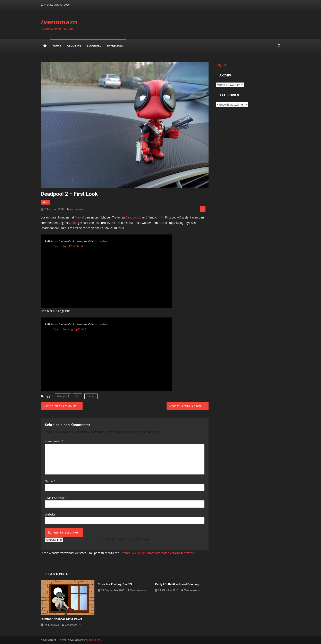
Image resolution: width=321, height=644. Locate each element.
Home (57, 46)
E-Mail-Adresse (56, 498)
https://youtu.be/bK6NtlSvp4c (65, 246)
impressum (115, 46)
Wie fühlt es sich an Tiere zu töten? (64, 406)
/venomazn (59, 22)
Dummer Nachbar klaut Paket (61, 619)
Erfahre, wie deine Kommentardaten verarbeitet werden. (158, 553)
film (78, 396)
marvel (91, 396)
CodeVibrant (94, 640)
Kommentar (54, 441)
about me (74, 46)
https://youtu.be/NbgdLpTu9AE (66, 329)
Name (50, 481)
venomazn (76, 209)
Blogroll (94, 46)
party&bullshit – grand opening (177, 584)
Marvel (79, 217)
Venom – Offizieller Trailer (187, 406)
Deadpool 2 (133, 217)
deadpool (63, 396)
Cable (73, 223)
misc (45, 202)
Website (50, 514)
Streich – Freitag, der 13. (115, 584)
